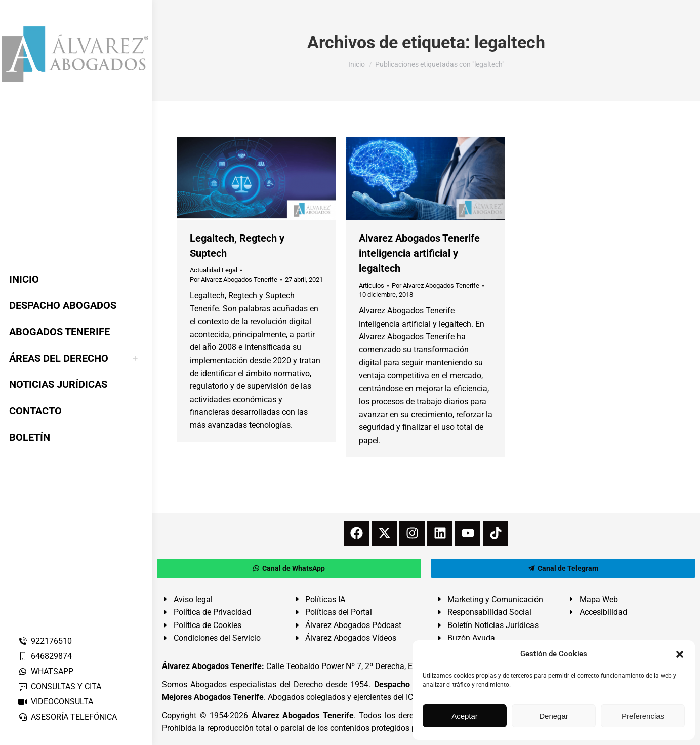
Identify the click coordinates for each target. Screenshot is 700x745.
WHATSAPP (46, 671)
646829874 (45, 656)
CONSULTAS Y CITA (59, 687)
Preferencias (643, 716)
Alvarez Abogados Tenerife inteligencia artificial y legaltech (419, 253)
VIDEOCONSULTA (55, 702)
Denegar (554, 716)
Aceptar (465, 716)
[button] (680, 654)
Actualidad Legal (214, 270)
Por (234, 279)
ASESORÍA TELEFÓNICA (67, 717)
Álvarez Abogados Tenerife (303, 715)
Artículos (372, 285)
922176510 (45, 641)
